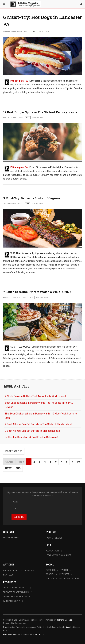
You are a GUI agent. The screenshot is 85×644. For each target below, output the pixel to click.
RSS (77, 578)
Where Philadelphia (13, 601)
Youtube (50, 578)
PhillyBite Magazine (65, 620)
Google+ (50, 574)
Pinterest (64, 574)
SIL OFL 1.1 (39, 635)
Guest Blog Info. (11, 570)
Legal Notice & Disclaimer (59, 555)
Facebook (51, 570)
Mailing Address (11, 538)
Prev (21, 462)
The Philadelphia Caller (15, 597)
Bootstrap (8, 627)
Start (9, 462)
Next (8, 468)
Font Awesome (10, 635)
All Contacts (52, 551)
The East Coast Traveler (16, 588)
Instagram (65, 578)
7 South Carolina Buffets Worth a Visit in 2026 (37, 292)
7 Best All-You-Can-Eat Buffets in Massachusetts (32, 431)
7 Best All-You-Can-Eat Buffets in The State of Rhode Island (38, 424)
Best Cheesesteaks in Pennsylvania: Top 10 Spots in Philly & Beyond (39, 405)
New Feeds (8, 575)
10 (78, 462)
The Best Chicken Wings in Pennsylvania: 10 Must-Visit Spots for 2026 (41, 416)
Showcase (29, 570)
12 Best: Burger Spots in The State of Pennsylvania (40, 112)
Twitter (65, 570)
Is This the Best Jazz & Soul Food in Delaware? (31, 437)
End (18, 468)
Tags (48, 538)
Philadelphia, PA (19, 81)
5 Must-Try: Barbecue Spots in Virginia (32, 198)
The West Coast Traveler (16, 592)
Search (59, 538)
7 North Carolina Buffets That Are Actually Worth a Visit (35, 396)
